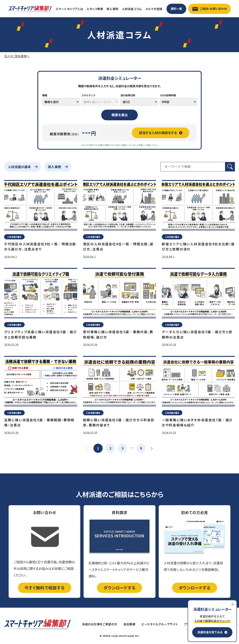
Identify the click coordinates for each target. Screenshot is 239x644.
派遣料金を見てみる (212, 632)
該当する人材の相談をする (161, 133)
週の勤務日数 (128, 95)
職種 (45, 95)
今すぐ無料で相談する (45, 588)
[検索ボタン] (230, 167)
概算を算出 (120, 115)
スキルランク (88, 95)
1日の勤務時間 (168, 95)
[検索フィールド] (193, 167)
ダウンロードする (119, 588)
